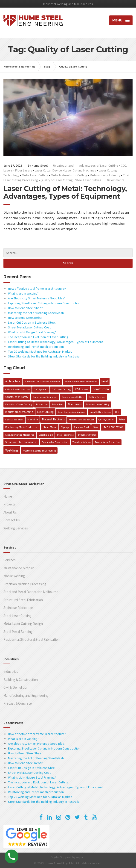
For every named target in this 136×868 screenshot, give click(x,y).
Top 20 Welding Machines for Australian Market (40, 351)
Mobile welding (14, 576)
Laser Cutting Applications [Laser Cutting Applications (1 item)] (72, 412)
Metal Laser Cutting (35, 175)
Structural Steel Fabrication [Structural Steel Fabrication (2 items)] (21, 442)
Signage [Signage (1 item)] (65, 427)
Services (10, 560)
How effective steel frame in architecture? (37, 289)
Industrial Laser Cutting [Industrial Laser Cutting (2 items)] (19, 412)
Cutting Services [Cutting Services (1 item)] (97, 397)
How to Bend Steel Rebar (25, 318)
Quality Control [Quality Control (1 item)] (106, 420)
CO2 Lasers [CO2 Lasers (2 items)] (82, 389)
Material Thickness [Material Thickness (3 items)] (53, 419)
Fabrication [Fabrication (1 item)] (42, 404)
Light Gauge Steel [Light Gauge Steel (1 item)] (14, 420)
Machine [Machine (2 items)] (33, 419)
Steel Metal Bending (18, 632)
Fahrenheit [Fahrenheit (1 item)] (58, 404)
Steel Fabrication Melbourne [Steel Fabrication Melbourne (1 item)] (20, 435)
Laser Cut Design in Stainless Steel (32, 322)
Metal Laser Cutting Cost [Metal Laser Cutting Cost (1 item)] (82, 420)
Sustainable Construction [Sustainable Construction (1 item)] (55, 442)
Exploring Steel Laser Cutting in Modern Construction (44, 303)
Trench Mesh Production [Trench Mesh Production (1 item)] (107, 442)
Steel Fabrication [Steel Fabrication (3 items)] (113, 427)
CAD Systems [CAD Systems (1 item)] (41, 389)
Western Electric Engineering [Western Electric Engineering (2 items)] (39, 450)
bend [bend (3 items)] (105, 381)
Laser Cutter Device (48, 170)
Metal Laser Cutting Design (23, 624)
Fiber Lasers (24, 170)
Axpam (81, 857)
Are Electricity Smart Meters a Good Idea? (37, 298)
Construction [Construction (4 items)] (101, 389)
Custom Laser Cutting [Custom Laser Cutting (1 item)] (73, 397)
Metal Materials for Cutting (69, 175)
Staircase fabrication (18, 608)
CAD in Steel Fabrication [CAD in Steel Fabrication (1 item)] (17, 389)
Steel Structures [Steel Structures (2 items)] (87, 435)
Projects (10, 504)
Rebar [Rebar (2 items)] (122, 419)
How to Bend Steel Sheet (25, 308)
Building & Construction (21, 680)
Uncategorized (63, 165)
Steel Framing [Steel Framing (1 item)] (46, 435)
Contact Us (12, 520)
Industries (11, 672)
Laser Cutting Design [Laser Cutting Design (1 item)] (100, 412)
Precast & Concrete (18, 703)
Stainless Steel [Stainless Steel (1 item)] (81, 427)
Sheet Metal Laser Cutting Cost (29, 327)
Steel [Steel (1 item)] (96, 427)
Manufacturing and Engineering (26, 695)
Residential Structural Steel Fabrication (32, 639)
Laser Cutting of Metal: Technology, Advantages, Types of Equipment (65, 192)
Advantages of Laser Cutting (99, 165)
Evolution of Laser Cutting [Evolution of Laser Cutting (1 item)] (19, 404)
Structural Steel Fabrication (23, 600)
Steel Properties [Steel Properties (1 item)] (65, 435)
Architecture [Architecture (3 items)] (13, 381)
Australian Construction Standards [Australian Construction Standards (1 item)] (42, 382)
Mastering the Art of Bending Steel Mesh (36, 313)
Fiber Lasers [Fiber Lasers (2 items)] (75, 404)
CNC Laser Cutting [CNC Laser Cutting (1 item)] (61, 389)
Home (8, 496)
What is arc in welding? (23, 293)
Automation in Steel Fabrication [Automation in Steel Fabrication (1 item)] (81, 382)
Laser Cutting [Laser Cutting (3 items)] (45, 412)
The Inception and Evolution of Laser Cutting (38, 337)
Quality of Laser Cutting (57, 180)
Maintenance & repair (19, 568)
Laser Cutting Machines (80, 170)
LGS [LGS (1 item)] (117, 412)
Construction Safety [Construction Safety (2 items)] (17, 397)
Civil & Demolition (16, 687)
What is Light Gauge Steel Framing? (32, 332)
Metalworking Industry (105, 175)
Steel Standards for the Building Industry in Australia (44, 356)
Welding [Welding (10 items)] (12, 450)
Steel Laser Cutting (88, 180)
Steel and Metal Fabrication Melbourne (31, 592)
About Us (10, 512)
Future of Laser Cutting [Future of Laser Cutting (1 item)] (98, 404)
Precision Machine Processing (25, 584)
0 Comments (116, 180)
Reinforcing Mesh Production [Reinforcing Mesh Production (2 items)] (22, 427)
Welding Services (16, 528)
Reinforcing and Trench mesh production (36, 347)
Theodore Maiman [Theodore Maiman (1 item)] (82, 442)
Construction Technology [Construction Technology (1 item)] (45, 397)
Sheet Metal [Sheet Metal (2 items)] (50, 427)
